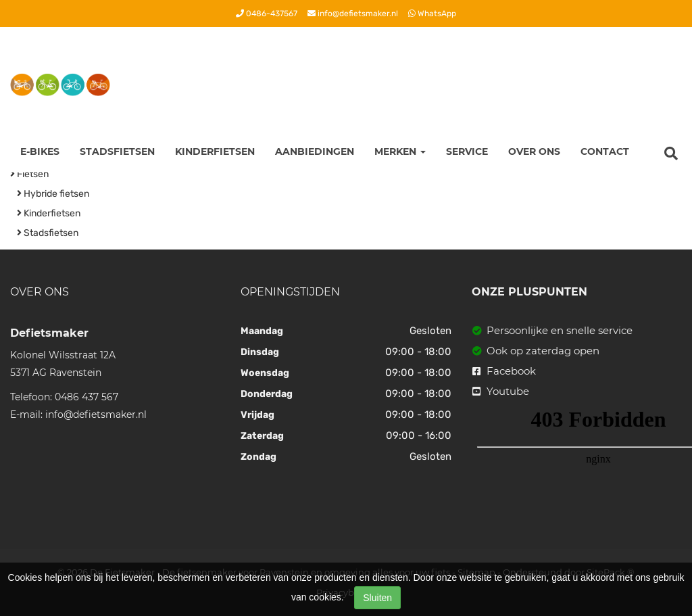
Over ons (534, 151)
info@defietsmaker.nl (353, 14)
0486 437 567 (86, 397)
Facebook (504, 371)
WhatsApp (432, 14)
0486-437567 (267, 14)
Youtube (501, 391)
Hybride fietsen (53, 194)
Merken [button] (400, 151)
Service (467, 151)
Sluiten (377, 598)
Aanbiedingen (315, 151)
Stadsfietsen (117, 151)
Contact (605, 151)
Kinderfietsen (215, 151)
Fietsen (29, 174)
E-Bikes (40, 151)
